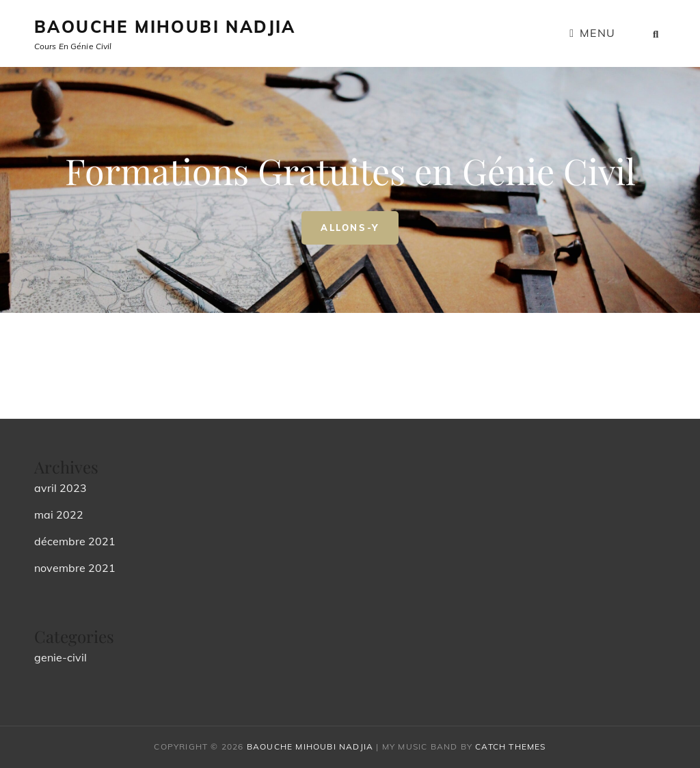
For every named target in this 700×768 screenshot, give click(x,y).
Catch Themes (510, 746)
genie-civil (60, 657)
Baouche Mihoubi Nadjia (165, 27)
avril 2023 (60, 488)
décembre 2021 (75, 541)
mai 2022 (59, 515)
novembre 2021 (75, 568)
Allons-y (360, 222)
